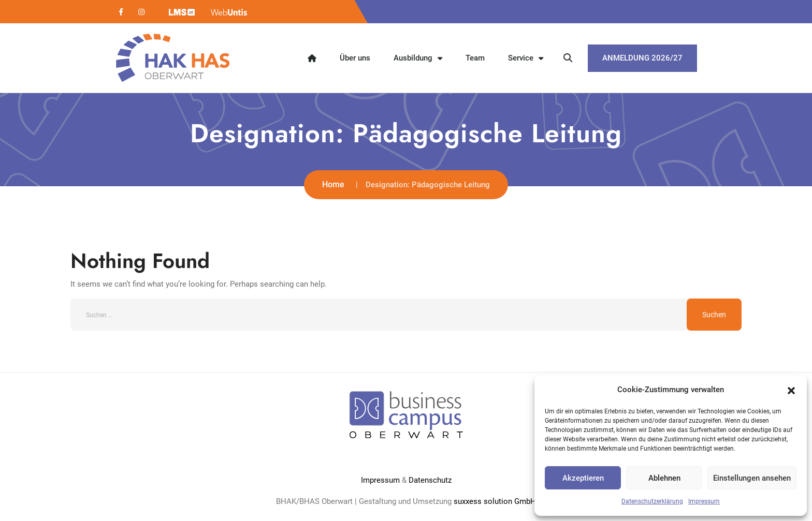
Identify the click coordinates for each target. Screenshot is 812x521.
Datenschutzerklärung (652, 501)
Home (333, 184)
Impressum (704, 501)
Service (526, 58)
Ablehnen (664, 478)
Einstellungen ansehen (752, 478)
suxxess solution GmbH (495, 501)
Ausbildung (418, 58)
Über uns (355, 58)
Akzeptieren (583, 478)
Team (475, 58)
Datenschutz (430, 480)
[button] (791, 390)
